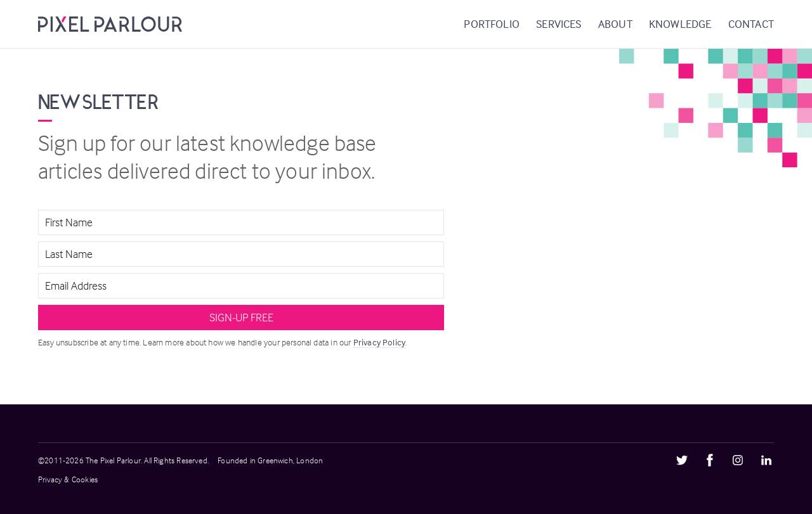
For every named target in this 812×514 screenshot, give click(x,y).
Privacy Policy (380, 342)
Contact (751, 24)
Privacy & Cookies (68, 479)
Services (559, 24)
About (615, 24)
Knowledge (680, 24)
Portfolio (492, 24)
